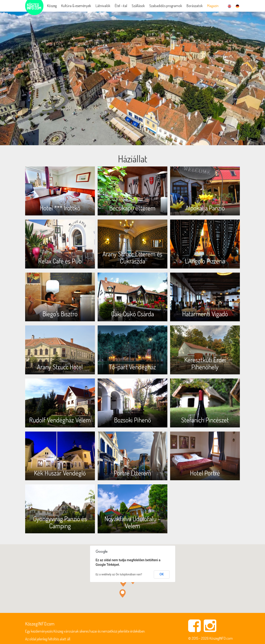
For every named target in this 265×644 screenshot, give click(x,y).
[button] (123, 582)
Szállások (138, 6)
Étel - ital (121, 6)
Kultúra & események (76, 6)
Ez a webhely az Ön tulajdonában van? (119, 574)
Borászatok (195, 6)
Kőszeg (52, 6)
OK (162, 574)
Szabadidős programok (166, 6)
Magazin (213, 6)
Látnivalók (103, 6)
